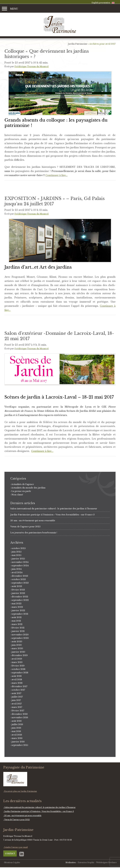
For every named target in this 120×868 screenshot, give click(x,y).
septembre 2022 (20, 600)
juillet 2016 (17, 724)
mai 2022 (16, 604)
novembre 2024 (20, 562)
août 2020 (17, 642)
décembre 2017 (19, 686)
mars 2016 (17, 738)
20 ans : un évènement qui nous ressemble (33, 521)
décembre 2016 (20, 714)
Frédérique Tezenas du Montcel (32, 66)
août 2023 (17, 586)
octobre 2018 (18, 669)
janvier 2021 (18, 631)
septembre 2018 (20, 673)
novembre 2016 (20, 718)
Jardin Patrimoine (78, 44)
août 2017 (16, 693)
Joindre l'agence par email (16, 847)
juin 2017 (16, 700)
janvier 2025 (18, 559)
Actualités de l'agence (23, 484)
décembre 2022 (20, 597)
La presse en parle (21, 491)
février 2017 (18, 711)
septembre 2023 (20, 583)
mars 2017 (17, 707)
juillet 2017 (17, 697)
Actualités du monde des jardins (28, 488)
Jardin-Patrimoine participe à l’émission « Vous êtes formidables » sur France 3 (52, 515)
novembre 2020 (20, 635)
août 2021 (17, 617)
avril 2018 (17, 680)
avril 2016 (17, 735)
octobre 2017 (18, 690)
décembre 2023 (20, 576)
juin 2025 (16, 552)
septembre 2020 (20, 638)
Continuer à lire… (56, 175)
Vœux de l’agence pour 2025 (25, 527)
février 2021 (18, 628)
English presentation (101, 3)
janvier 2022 (18, 610)
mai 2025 (16, 555)
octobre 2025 (19, 548)
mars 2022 (17, 607)
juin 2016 (16, 728)
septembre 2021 (20, 614)
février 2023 (18, 590)
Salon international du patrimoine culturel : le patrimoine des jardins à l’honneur (54, 509)
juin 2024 (17, 569)
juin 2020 (17, 645)
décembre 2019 (20, 655)
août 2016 (17, 721)
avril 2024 (17, 572)
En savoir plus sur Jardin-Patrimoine (21, 791)
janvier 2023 (18, 593)
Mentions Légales (12, 862)
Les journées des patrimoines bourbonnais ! (34, 533)
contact (10, 853)
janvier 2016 (18, 742)
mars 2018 (17, 683)
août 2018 (17, 676)
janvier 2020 (18, 652)
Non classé (17, 495)
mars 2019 (17, 662)
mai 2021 (16, 621)
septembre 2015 (20, 745)
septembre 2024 (20, 566)
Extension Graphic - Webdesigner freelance (97, 862)
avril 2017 (17, 704)
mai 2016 (16, 731)
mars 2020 (17, 648)
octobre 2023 (19, 579)
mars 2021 (17, 624)
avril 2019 (17, 659)
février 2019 (18, 666)
